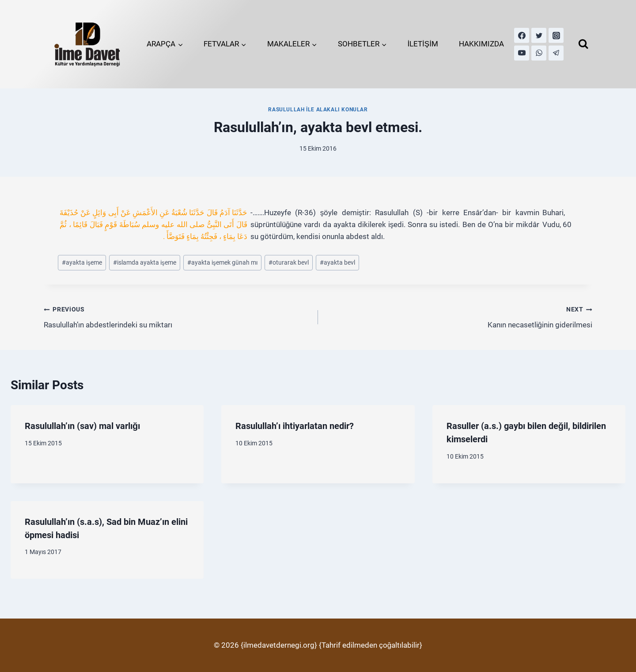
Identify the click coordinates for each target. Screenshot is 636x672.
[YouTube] (522, 53)
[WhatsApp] (539, 53)
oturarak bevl (289, 262)
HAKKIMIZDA (481, 44)
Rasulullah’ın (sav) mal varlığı (82, 426)
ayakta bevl (337, 262)
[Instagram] (556, 35)
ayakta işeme (82, 262)
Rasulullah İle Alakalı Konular (318, 110)
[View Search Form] (583, 44)
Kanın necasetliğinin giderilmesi (459, 316)
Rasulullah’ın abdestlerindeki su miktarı (177, 316)
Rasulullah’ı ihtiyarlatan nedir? (295, 426)
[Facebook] (522, 35)
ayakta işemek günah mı (222, 262)
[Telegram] (556, 53)
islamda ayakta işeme (145, 262)
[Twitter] (539, 35)
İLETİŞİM (423, 44)
